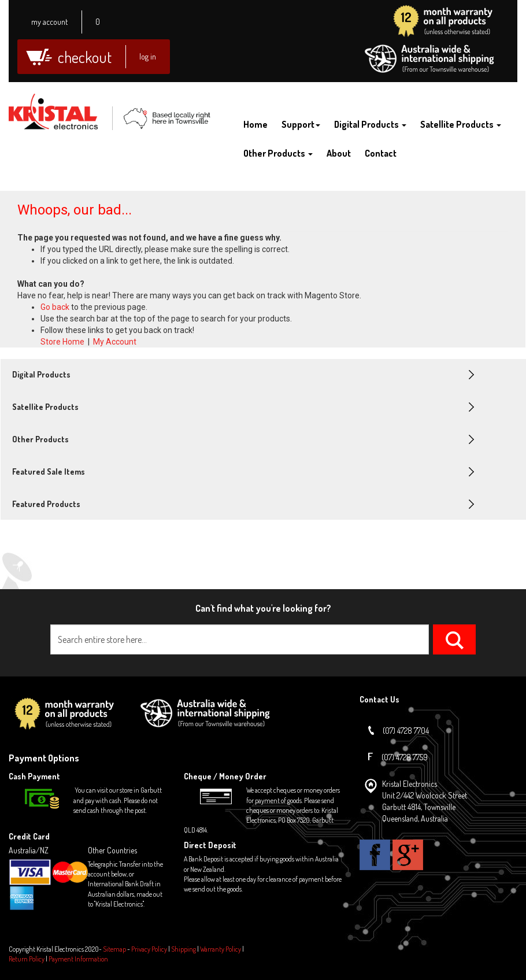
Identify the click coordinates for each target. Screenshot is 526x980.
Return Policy (27, 959)
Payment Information (78, 959)
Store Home (62, 342)
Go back (55, 307)
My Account (49, 22)
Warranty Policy (221, 949)
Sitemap (114, 949)
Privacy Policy (149, 949)
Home (255, 124)
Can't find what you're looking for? (263, 608)
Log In (148, 56)
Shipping (184, 949)
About (339, 153)
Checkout (85, 57)
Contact (381, 153)
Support (301, 124)
